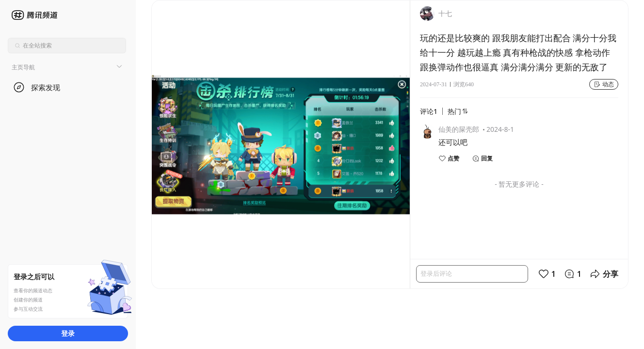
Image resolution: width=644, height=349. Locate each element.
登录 (68, 333)
